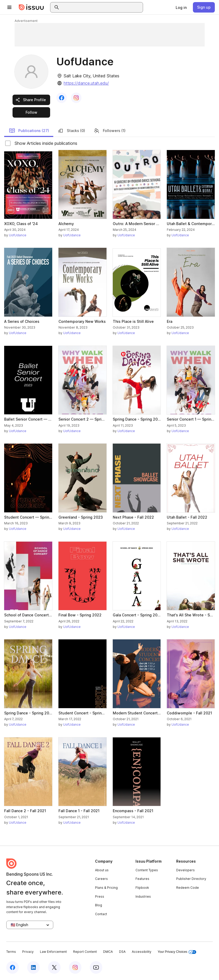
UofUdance (18, 235)
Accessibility (142, 952)
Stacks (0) (71, 131)
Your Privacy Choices (177, 952)
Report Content (85, 952)
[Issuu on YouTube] (96, 967)
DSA (122, 952)
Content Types (147, 870)
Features (142, 879)
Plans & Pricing (106, 888)
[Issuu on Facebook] (13, 967)
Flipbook (142, 888)
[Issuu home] (31, 7)
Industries (143, 896)
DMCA (108, 952)
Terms (11, 952)
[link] (181, 7)
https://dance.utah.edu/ (86, 83)
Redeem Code (188, 888)
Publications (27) (29, 131)
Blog (99, 905)
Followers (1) (110, 131)
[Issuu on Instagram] (75, 967)
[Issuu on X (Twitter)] (54, 967)
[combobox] (101, 7)
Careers (101, 879)
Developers (185, 870)
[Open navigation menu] (9, 7)
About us (102, 870)
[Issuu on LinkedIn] (33, 967)
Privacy (28, 952)
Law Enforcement (53, 952)
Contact (101, 914)
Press (100, 896)
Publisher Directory (191, 879)
